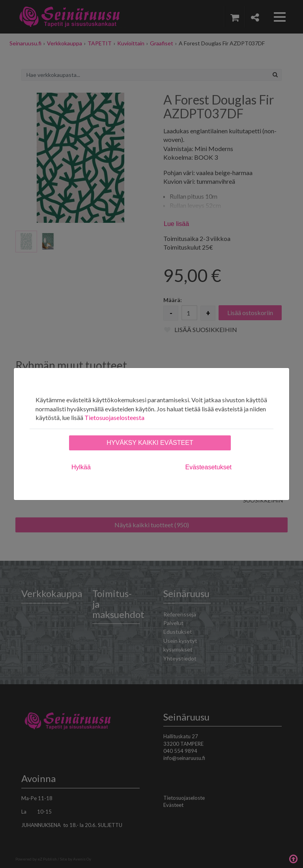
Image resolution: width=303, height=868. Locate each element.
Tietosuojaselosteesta (114, 417)
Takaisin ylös (293, 858)
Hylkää (81, 467)
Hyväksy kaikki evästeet (150, 443)
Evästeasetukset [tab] (209, 467)
